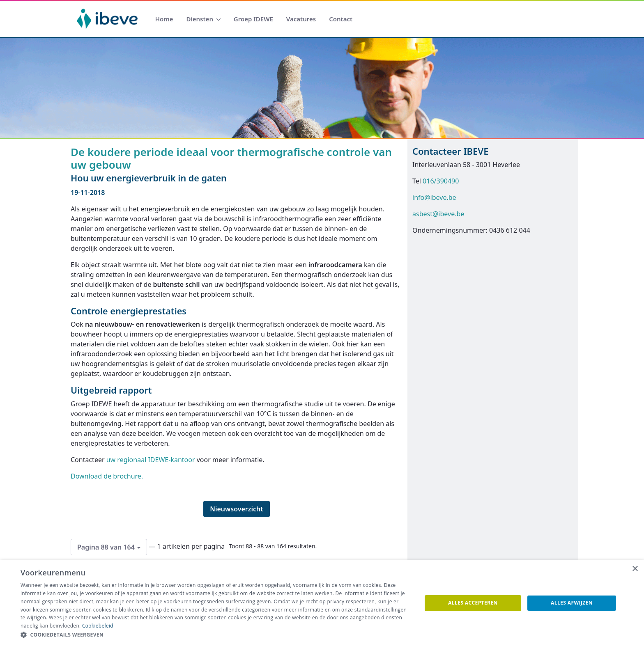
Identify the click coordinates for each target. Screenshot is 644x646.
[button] (215, 635)
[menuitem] (164, 19)
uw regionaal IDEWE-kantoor (151, 460)
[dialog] (322, 603)
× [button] (635, 569)
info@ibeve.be (434, 197)
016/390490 (441, 181)
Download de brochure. (107, 476)
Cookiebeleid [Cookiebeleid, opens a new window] (98, 626)
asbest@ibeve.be (438, 214)
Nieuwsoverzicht (237, 509)
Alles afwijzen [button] (572, 603)
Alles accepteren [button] (473, 603)
